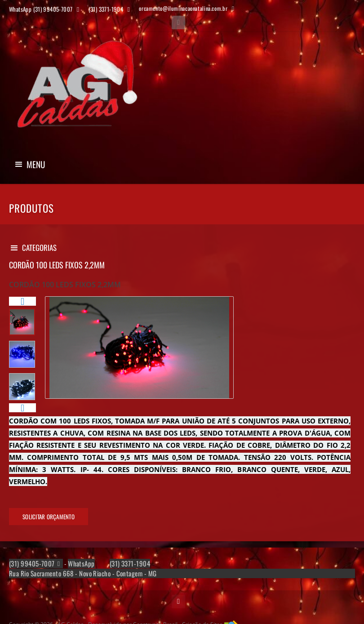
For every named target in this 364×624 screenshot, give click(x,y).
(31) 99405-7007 (32, 564)
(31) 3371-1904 (130, 564)
